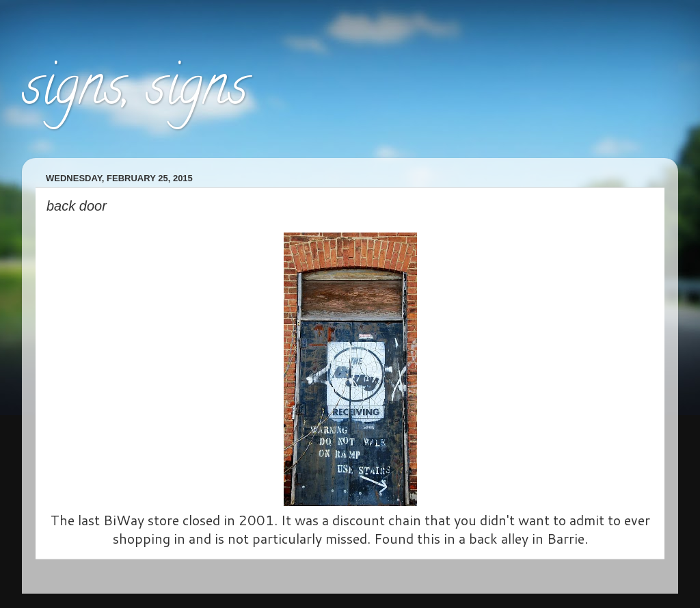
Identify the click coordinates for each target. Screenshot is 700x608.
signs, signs (135, 92)
